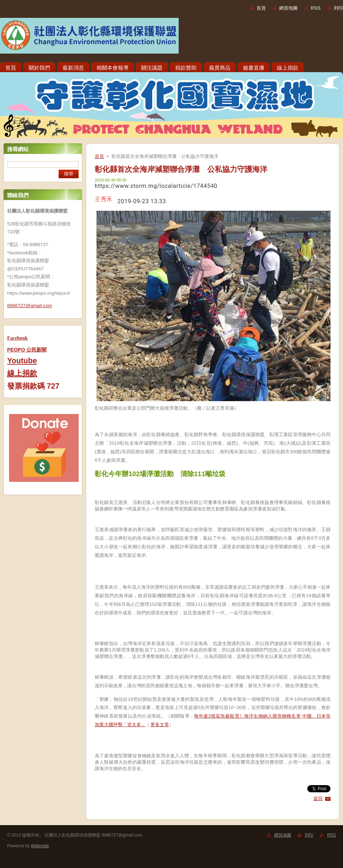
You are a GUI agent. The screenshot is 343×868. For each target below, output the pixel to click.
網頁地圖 (288, 8)
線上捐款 (22, 373)
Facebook (18, 338)
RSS (316, 8)
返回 (318, 799)
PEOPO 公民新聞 (27, 350)
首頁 (261, 8)
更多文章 (160, 725)
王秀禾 (104, 199)
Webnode (40, 846)
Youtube (22, 361)
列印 (338, 8)
